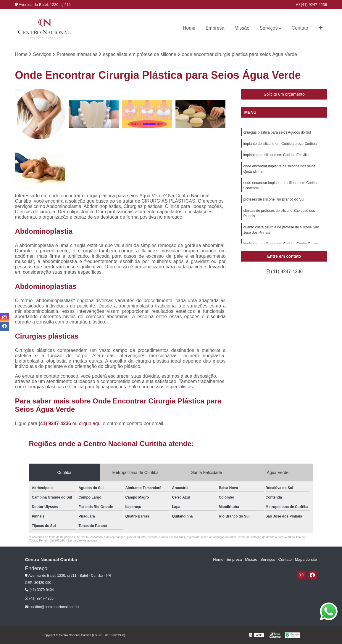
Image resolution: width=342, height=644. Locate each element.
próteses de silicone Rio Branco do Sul (274, 200)
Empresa (215, 28)
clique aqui (90, 423)
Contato (300, 28)
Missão (242, 28)
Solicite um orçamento (284, 94)
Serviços (268, 28)
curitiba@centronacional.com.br (52, 607)
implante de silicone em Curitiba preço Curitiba (280, 144)
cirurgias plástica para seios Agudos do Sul (277, 133)
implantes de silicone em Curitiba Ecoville (276, 155)
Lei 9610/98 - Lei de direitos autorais (74, 540)
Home (189, 28)
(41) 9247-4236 (312, 5)
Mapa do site (306, 560)
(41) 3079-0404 (39, 590)
